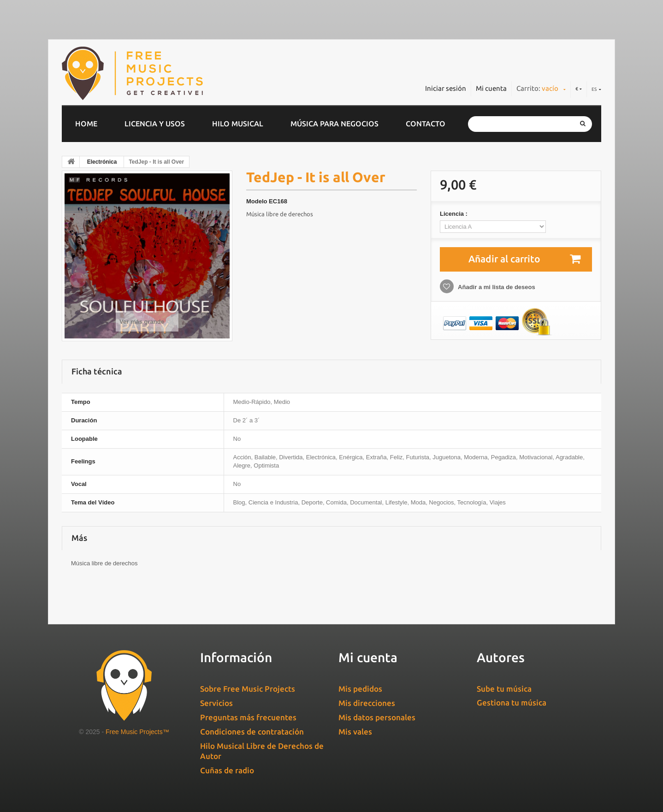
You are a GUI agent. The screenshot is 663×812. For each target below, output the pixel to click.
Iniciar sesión (446, 88)
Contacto (426, 124)
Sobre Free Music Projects (248, 689)
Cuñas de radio (227, 770)
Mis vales (355, 732)
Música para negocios (334, 124)
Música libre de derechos (280, 214)
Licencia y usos (155, 124)
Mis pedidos (360, 689)
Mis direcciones (367, 703)
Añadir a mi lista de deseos (496, 287)
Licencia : (455, 214)
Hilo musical (238, 124)
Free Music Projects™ (137, 732)
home (86, 124)
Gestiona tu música (512, 702)
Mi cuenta (491, 88)
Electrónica (102, 162)
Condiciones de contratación (252, 732)
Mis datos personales (377, 717)
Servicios (216, 703)
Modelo (257, 201)
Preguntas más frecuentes (248, 717)
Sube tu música (504, 689)
